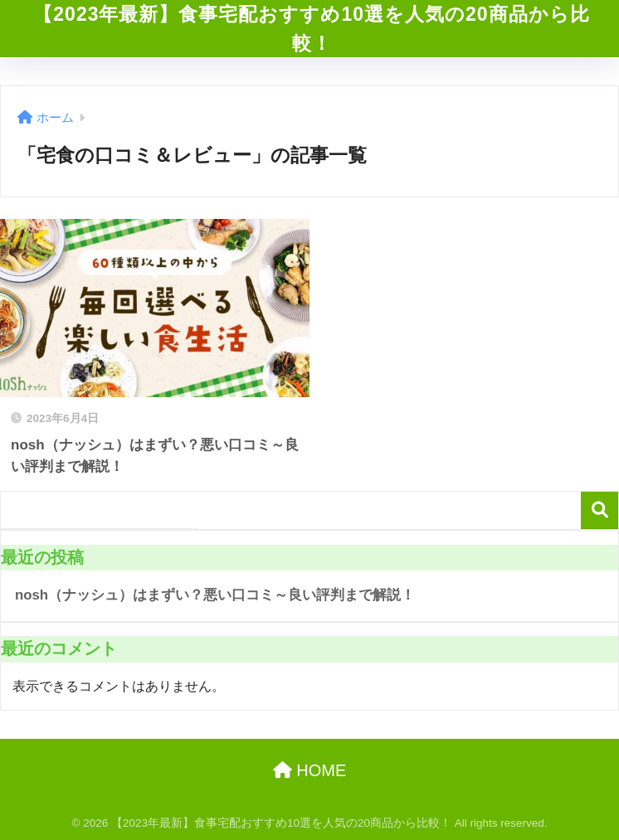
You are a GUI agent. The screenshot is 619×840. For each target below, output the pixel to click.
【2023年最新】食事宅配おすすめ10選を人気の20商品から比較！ (311, 29)
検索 (600, 510)
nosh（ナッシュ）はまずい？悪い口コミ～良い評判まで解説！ (215, 595)
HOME (310, 770)
